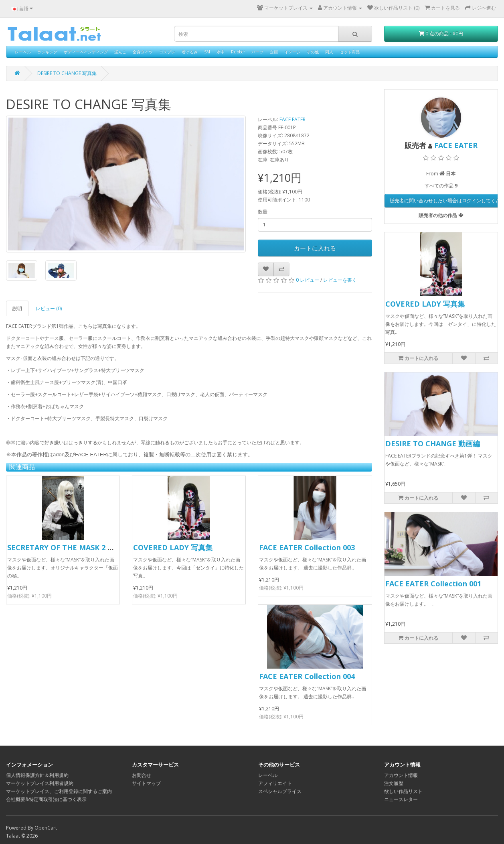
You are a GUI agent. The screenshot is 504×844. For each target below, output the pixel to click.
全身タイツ (143, 52)
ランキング (47, 52)
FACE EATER (292, 119)
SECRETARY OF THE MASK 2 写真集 (68, 547)
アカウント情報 (401, 775)
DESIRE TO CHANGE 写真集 (67, 73)
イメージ (292, 52)
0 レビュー (308, 280)
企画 (274, 52)
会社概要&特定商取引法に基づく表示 (46, 799)
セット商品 (350, 52)
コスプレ (167, 52)
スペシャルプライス (280, 791)
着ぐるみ (190, 52)
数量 (263, 212)
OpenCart (46, 828)
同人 (329, 52)
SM (207, 52)
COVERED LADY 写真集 (173, 547)
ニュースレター (401, 799)
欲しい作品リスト (403, 791)
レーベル (23, 52)
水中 (221, 52)
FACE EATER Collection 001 (433, 584)
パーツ (257, 52)
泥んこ (120, 52)
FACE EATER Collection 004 (307, 676)
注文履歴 (394, 783)
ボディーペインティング (86, 52)
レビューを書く (340, 280)
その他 (313, 52)
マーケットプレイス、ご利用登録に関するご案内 (59, 791)
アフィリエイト (275, 783)
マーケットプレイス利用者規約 (40, 783)
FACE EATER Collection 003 (307, 547)
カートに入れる (315, 248)
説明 (17, 308)
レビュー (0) (49, 308)
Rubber (238, 52)
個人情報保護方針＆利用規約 (37, 775)
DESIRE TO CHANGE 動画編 (433, 443)
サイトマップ (146, 783)
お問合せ (142, 775)
